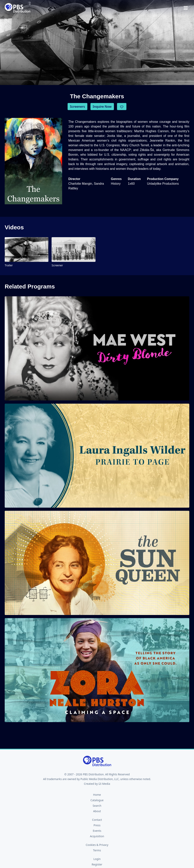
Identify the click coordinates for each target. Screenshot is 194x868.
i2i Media (104, 784)
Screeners (77, 107)
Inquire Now (102, 107)
